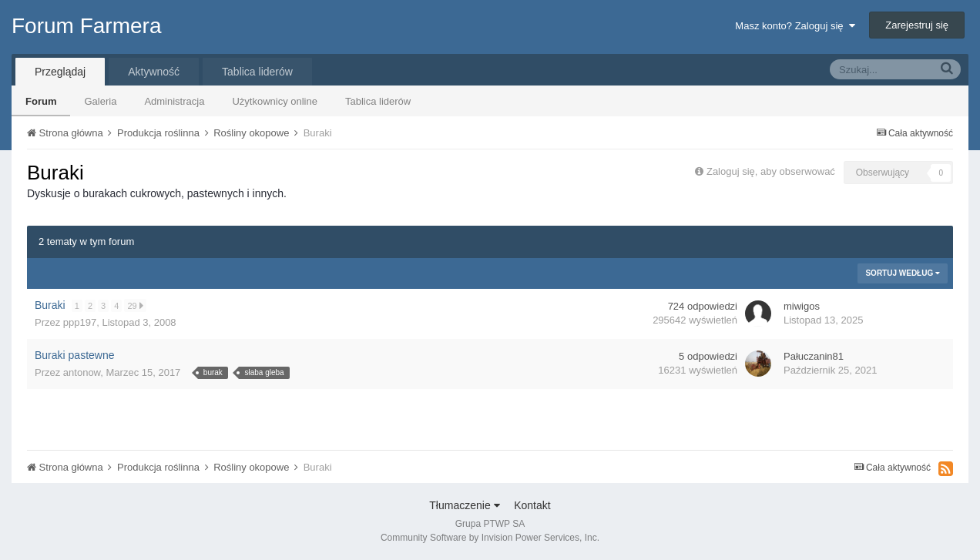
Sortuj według (903, 273)
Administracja (174, 101)
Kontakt (532, 505)
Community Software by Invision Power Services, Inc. (490, 538)
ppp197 (80, 322)
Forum (41, 101)
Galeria (100, 101)
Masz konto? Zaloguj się (795, 26)
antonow (82, 372)
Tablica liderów (378, 101)
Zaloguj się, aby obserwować (771, 171)
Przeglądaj (60, 72)
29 (136, 305)
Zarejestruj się (917, 25)
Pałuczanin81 (814, 356)
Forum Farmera (86, 26)
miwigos (802, 306)
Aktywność (154, 72)
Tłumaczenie (464, 505)
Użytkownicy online (275, 101)
